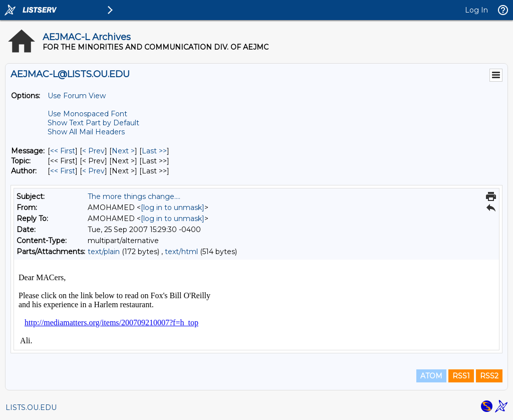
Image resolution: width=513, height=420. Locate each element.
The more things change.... (134, 196)
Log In (476, 10)
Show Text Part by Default (93, 123)
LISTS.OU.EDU (31, 407)
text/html (181, 252)
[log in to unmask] (173, 207)
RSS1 (461, 376)
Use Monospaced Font (87, 114)
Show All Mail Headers (86, 132)
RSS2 (489, 376)
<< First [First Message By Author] (63, 171)
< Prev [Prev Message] (93, 151)
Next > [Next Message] (123, 151)
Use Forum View (77, 96)
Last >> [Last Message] (154, 151)
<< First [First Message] (63, 151)
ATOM (431, 376)
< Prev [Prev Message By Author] (93, 171)
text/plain (104, 252)
